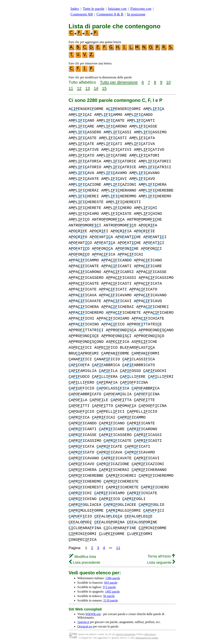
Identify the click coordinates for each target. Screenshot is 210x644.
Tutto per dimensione (119, 82)
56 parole (109, 596)
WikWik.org (93, 614)
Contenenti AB (82, 14)
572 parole (109, 587)
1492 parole (112, 592)
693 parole (111, 583)
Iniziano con (117, 9)
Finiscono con (141, 9)
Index (75, 9)
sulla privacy (150, 634)
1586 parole (113, 578)
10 (168, 82)
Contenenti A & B (110, 14)
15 (104, 88)
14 (96, 88)
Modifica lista (83, 557)
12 (79, 88)
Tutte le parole (94, 9)
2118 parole (111, 600)
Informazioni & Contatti (147, 638)
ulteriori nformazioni (125, 634)
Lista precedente (85, 562)
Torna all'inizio (161, 556)
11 (71, 88)
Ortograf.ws (85, 626)
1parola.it (83, 622)
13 (88, 88)
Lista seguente (161, 562)
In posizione (136, 14)
